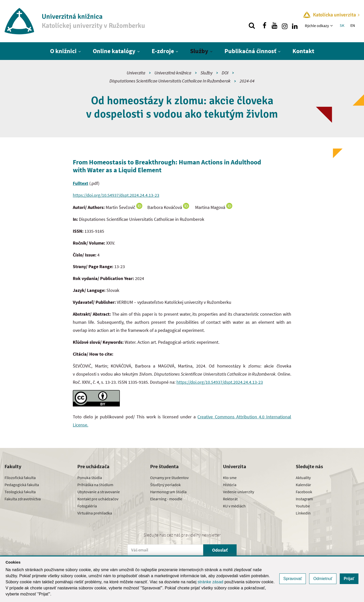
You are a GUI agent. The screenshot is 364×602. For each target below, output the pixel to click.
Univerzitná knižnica (173, 73)
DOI (225, 73)
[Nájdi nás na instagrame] (285, 26)
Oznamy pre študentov (169, 478)
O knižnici (63, 51)
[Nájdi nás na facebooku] (264, 26)
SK (342, 25)
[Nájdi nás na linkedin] (295, 26)
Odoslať (220, 550)
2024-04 (247, 81)
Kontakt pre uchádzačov (98, 499)
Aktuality (303, 478)
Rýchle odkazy (317, 26)
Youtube (303, 506)
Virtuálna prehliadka (95, 513)
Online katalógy (114, 51)
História (230, 485)
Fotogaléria (87, 506)
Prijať (349, 579)
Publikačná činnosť (250, 51)
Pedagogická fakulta (22, 485)
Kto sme (230, 478)
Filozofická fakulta (20, 478)
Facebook (304, 492)
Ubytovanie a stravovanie (99, 492)
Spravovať (293, 579)
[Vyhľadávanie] (252, 26)
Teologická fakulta (20, 492)
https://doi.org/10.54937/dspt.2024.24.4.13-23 (116, 195)
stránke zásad (211, 582)
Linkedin (303, 513)
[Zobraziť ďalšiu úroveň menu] (332, 26)
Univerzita (136, 73)
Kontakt (303, 51)
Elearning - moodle (166, 499)
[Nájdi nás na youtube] (275, 26)
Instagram (304, 499)
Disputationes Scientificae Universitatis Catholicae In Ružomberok (170, 81)
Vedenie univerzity (238, 492)
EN (353, 25)
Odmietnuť (323, 579)
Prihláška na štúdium (95, 485)
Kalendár (303, 485)
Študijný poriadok (165, 485)
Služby (199, 51)
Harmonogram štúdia (168, 492)
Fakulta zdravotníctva (23, 499)
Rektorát (230, 499)
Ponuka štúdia (90, 478)
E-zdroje (163, 51)
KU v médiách (234, 506)
